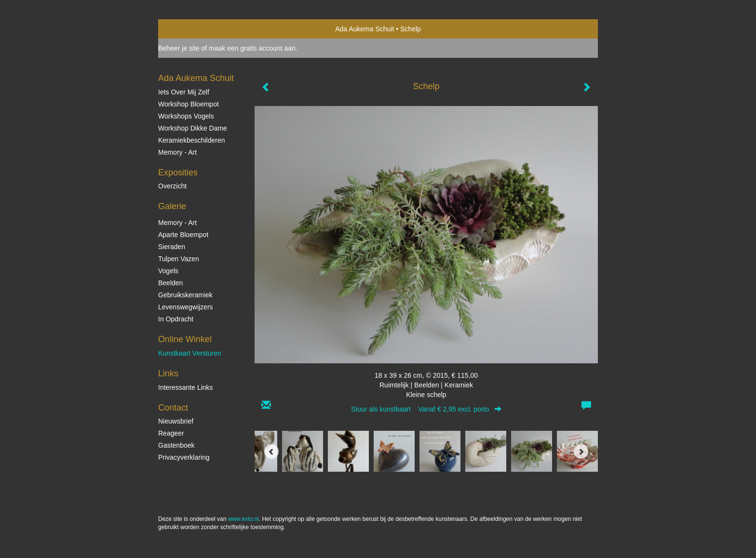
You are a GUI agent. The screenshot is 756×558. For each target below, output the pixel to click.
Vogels (168, 271)
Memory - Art (177, 152)
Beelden (170, 283)
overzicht (172, 186)
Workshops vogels (186, 116)
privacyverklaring (184, 457)
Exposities (178, 173)
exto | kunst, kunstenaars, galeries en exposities (185, 29)
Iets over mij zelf (184, 92)
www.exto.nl (243, 519)
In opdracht (176, 319)
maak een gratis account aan (252, 48)
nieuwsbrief (176, 421)
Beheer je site (179, 48)
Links (168, 373)
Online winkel (185, 339)
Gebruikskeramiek (185, 295)
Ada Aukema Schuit (364, 29)
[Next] (581, 452)
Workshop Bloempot (189, 104)
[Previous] (271, 452)
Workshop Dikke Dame (193, 128)
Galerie (172, 206)
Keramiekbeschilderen (192, 140)
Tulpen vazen (179, 259)
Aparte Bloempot (183, 235)
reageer (171, 433)
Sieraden (172, 247)
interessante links (186, 387)
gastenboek (176, 445)
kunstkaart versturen (190, 353)
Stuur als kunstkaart (426, 409)
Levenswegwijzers (186, 307)
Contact (173, 408)
